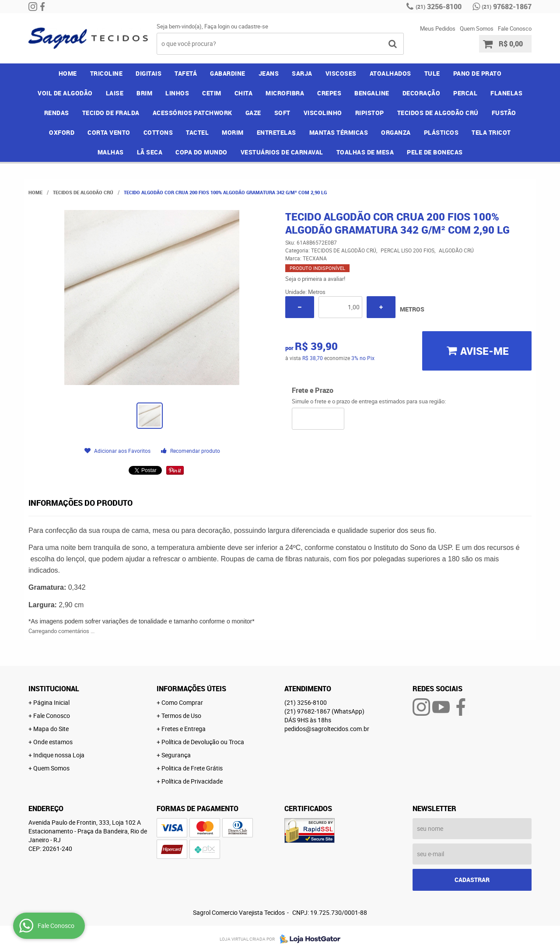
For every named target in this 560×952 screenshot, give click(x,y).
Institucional (54, 689)
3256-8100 (439, 7)
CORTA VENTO (109, 132)
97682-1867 (507, 7)
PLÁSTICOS (441, 132)
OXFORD (62, 132)
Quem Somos (477, 28)
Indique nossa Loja (59, 755)
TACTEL (197, 132)
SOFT (282, 113)
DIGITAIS (149, 73)
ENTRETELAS (276, 132)
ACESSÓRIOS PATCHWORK (192, 113)
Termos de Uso (181, 716)
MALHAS (111, 152)
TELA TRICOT (491, 132)
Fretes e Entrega (184, 729)
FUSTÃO (504, 113)
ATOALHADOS (390, 73)
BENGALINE (372, 93)
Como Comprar (182, 702)
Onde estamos (53, 742)
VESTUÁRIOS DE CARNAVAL (282, 152)
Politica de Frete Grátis (192, 768)
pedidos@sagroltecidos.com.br (327, 729)
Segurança (176, 755)
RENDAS (57, 113)
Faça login (217, 26)
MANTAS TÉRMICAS (339, 132)
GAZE (253, 113)
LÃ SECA (150, 152)
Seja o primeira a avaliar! (315, 279)
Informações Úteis (191, 689)
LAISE (115, 93)
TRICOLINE (107, 73)
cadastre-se (253, 26)
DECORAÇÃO (422, 93)
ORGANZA (396, 132)
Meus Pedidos (438, 28)
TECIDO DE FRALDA (111, 113)
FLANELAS (506, 93)
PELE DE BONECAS (435, 152)
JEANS (269, 73)
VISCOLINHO (323, 113)
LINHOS (177, 93)
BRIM (144, 93)
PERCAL (465, 93)
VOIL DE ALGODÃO (65, 93)
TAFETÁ (186, 73)
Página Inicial (51, 702)
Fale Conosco (515, 28)
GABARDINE (228, 73)
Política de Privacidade (192, 781)
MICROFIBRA (285, 93)
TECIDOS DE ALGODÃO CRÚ (438, 113)
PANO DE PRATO (478, 73)
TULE (432, 73)
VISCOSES (341, 73)
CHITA (244, 93)
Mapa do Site (51, 729)
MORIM (233, 132)
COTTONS (158, 132)
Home (68, 73)
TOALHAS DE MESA (365, 152)
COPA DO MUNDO (201, 152)
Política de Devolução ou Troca (203, 742)
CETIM (212, 93)
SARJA (302, 73)
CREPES (329, 93)
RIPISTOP (370, 113)
